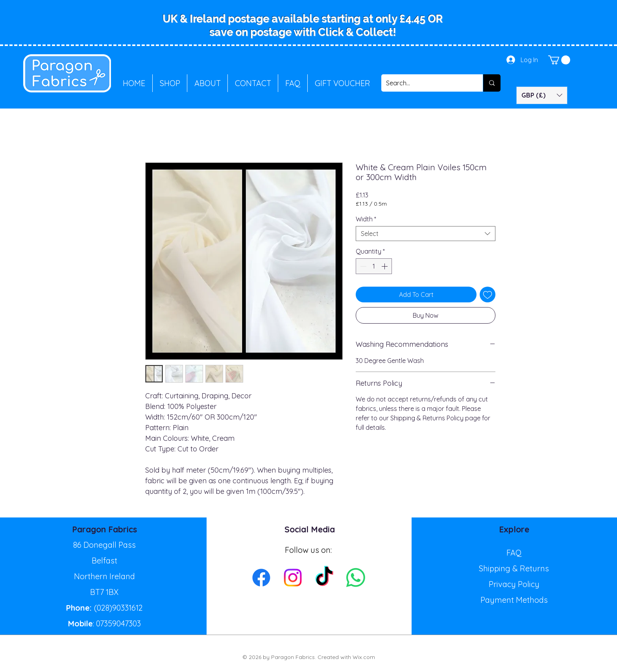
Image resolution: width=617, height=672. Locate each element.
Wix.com (364, 657)
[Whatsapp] (356, 578)
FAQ (514, 553)
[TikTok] (324, 578)
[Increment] (385, 266)
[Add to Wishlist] (488, 295)
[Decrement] (362, 266)
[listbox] (542, 95)
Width (366, 219)
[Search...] (426, 83)
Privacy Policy (514, 584)
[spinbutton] (374, 266)
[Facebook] (261, 578)
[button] (559, 60)
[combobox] (426, 234)
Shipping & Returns (514, 568)
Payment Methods (514, 600)
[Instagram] (293, 578)
